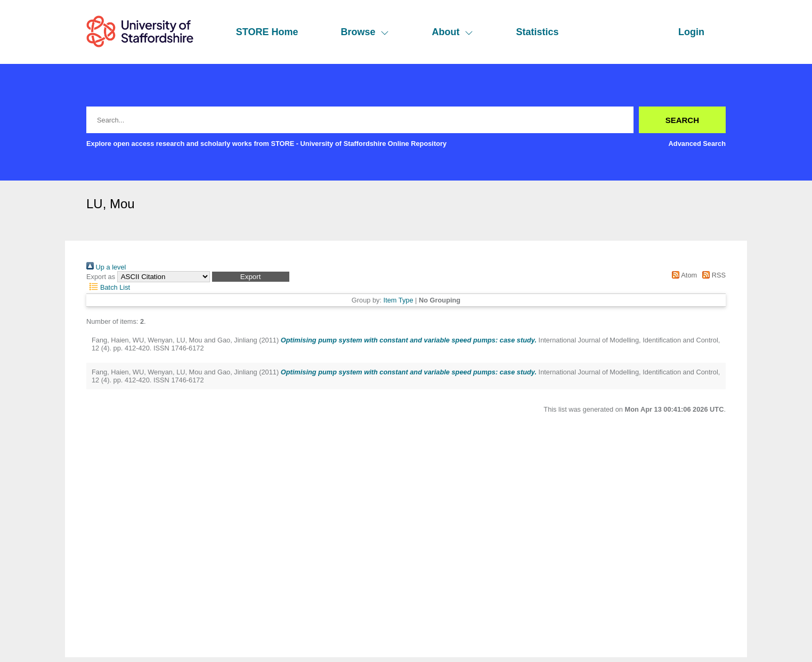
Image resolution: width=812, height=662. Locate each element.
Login (691, 32)
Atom (683, 275)
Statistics (537, 32)
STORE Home (267, 32)
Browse (365, 32)
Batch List (108, 287)
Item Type (399, 300)
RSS (712, 275)
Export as (101, 277)
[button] (251, 277)
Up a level (106, 267)
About (452, 32)
